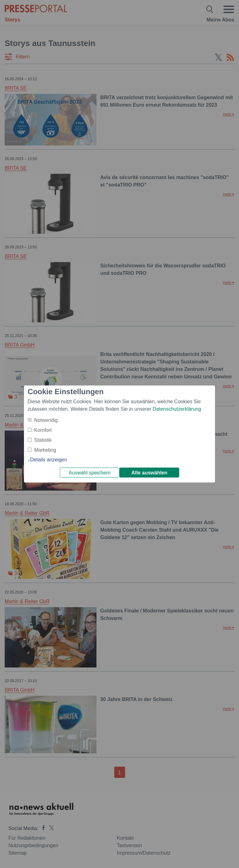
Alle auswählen (149, 473)
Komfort (43, 430)
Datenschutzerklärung (177, 409)
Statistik (43, 440)
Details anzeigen (49, 460)
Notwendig (46, 420)
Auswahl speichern (90, 473)
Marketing (45, 450)
